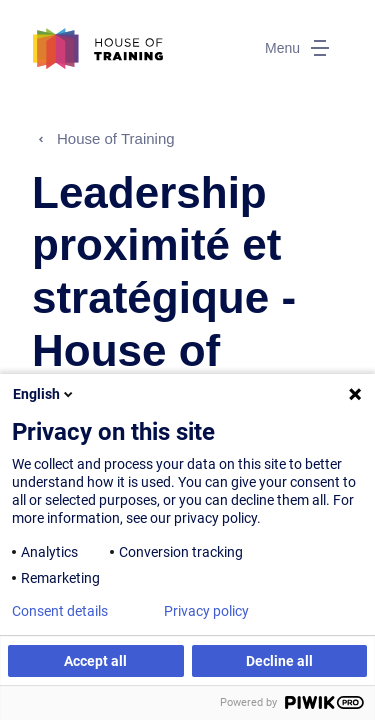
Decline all (279, 661)
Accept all (95, 661)
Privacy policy (206, 611)
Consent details (60, 611)
